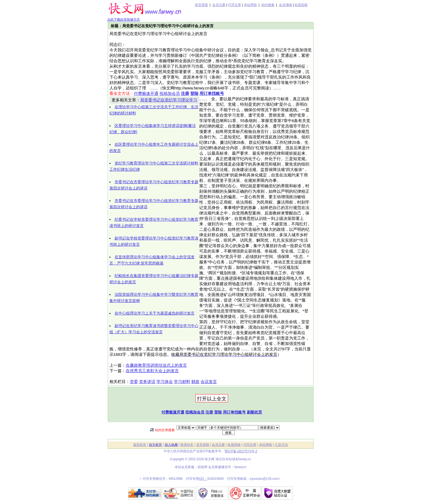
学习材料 (182, 382)
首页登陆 (201, 5)
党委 (134, 382)
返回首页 (140, 445)
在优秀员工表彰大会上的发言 (152, 371)
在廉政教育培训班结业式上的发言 (156, 365)
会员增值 (285, 5)
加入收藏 (171, 445)
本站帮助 (250, 5)
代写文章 (235, 5)
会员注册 (219, 5)
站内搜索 (268, 5)
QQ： (203, 479)
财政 (195, 382)
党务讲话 (147, 382)
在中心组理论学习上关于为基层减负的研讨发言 (155, 313)
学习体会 (165, 382)
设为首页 (155, 445)
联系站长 (187, 445)
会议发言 (209, 382)
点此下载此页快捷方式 (124, 20)
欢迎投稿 (301, 5)
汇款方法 (281, 445)
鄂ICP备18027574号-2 (241, 451)
